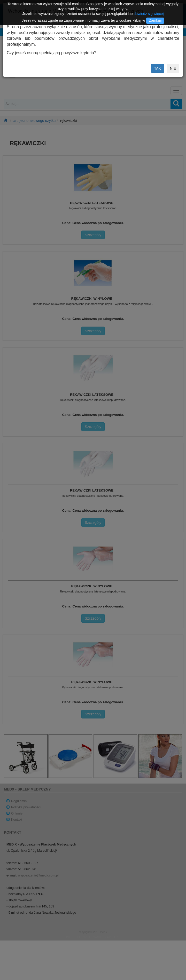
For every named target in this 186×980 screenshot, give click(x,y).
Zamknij (155, 20)
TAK (158, 68)
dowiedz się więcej (149, 14)
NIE (173, 68)
